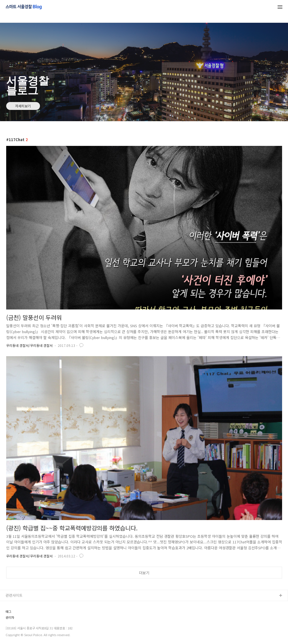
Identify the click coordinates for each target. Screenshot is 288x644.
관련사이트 (14, 595)
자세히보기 (23, 106)
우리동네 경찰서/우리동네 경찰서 (29, 345)
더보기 (144, 573)
